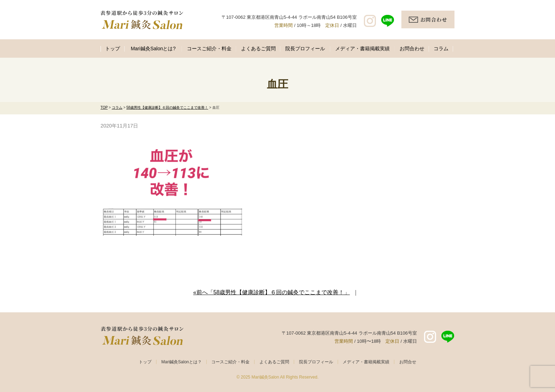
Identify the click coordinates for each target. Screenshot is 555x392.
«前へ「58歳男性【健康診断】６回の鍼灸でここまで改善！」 (272, 292)
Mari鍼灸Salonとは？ (182, 362)
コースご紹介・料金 (209, 49)
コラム (441, 49)
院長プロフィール (305, 49)
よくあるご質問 (258, 49)
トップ (113, 49)
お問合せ (408, 362)
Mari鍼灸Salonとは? (153, 49)
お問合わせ (412, 49)
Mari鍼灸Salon (265, 377)
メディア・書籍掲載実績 (362, 49)
